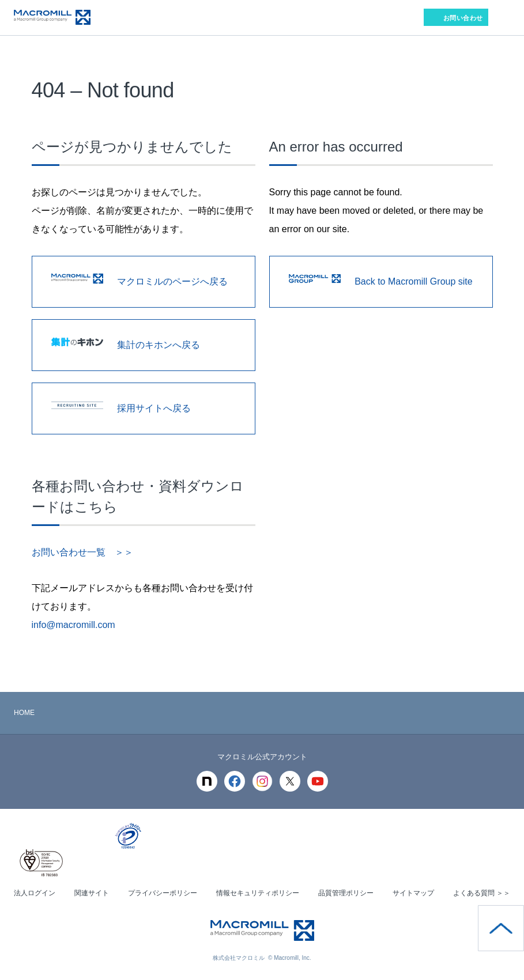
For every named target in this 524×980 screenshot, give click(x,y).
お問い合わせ (463, 18)
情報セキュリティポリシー (258, 893)
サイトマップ (413, 893)
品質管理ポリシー (346, 893)
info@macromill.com (73, 625)
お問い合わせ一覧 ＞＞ (82, 552)
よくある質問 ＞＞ (482, 893)
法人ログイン (35, 893)
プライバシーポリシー (163, 893)
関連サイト (92, 893)
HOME (24, 713)
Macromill (52, 18)
